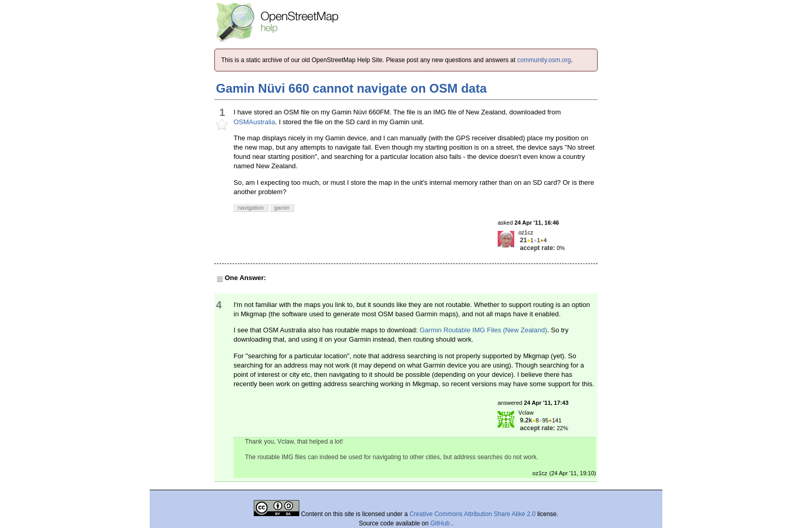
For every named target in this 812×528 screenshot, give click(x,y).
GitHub (441, 523)
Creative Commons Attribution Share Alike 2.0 (473, 514)
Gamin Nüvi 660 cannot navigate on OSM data (351, 88)
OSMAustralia (254, 122)
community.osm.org (544, 60)
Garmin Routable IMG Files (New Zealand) (483, 330)
